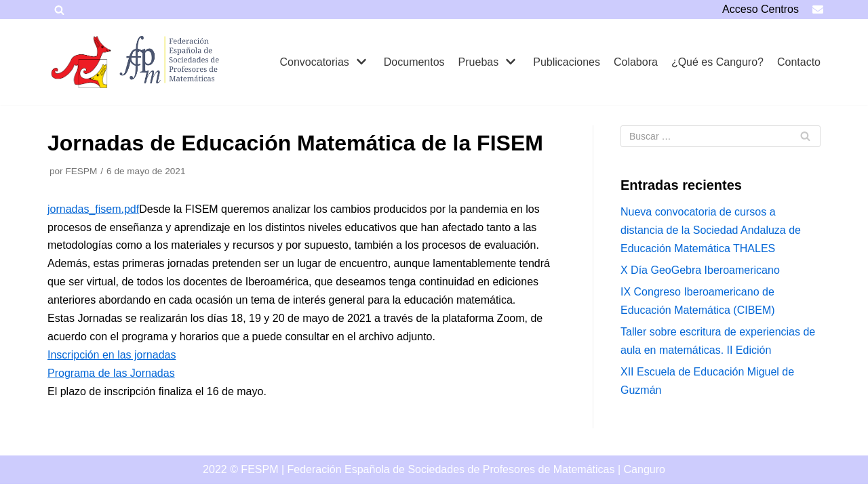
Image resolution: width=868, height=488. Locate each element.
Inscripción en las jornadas (112, 355)
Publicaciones (567, 62)
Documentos (414, 62)
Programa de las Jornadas (111, 373)
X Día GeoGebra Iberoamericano (700, 270)
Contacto (799, 62)
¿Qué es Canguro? (717, 62)
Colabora (636, 62)
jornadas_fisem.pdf (93, 209)
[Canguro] (81, 62)
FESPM (81, 171)
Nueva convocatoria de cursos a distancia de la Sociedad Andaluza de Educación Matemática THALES (711, 230)
